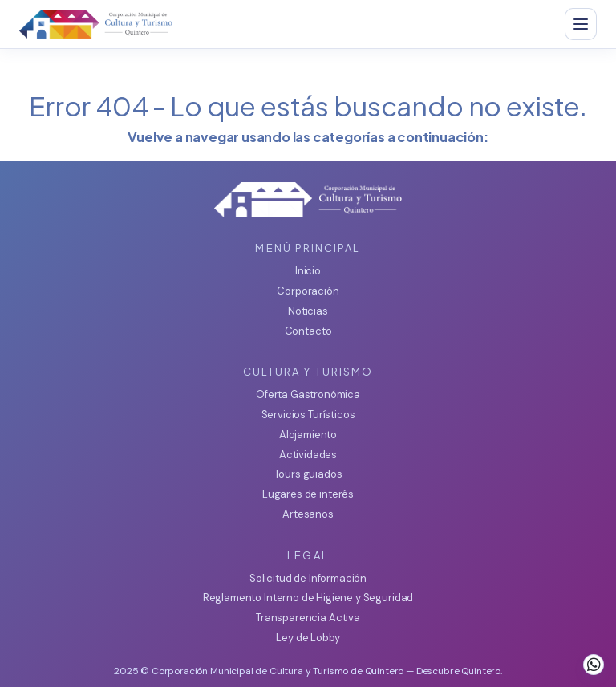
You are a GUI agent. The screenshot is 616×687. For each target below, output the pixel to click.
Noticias (308, 311)
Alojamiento (308, 435)
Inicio (308, 271)
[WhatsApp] (594, 665)
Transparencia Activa (308, 618)
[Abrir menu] (581, 24)
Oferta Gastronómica (308, 394)
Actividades (308, 455)
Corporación (308, 291)
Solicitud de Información (308, 578)
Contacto (308, 331)
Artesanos (308, 514)
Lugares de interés (308, 494)
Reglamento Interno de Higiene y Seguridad (308, 598)
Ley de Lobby (308, 638)
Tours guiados (308, 474)
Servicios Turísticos (308, 415)
